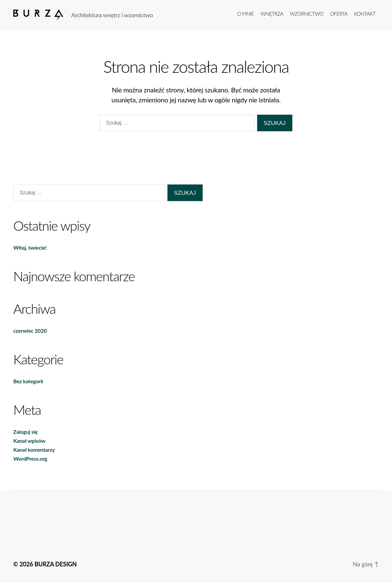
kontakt (365, 14)
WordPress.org (30, 459)
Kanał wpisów (29, 441)
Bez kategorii (28, 381)
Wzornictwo (307, 14)
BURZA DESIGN (56, 564)
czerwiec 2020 (30, 331)
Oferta (339, 14)
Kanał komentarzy (34, 450)
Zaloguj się (25, 432)
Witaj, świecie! (30, 247)
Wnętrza (272, 14)
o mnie (246, 14)
